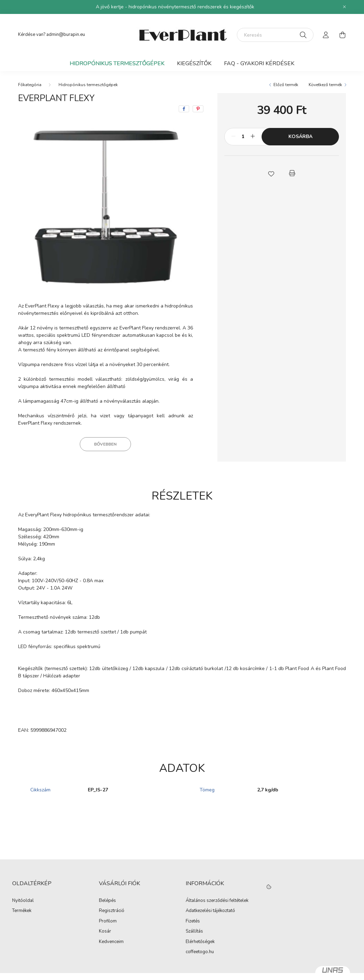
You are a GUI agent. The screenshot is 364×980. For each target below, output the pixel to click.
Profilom (108, 921)
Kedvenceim (111, 942)
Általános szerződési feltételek (217, 901)
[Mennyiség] (243, 137)
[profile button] (326, 35)
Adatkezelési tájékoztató (210, 911)
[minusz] (233, 137)
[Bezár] (344, 7)
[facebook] (184, 109)
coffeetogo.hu (200, 952)
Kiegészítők (194, 63)
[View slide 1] (80, 281)
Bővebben (105, 444)
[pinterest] (198, 109)
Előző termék (286, 85)
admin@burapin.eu (66, 35)
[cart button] (343, 35)
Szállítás (194, 932)
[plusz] (253, 137)
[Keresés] (275, 35)
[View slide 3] (102, 281)
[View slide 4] (110, 281)
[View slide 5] (118, 281)
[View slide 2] (93, 281)
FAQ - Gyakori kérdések (259, 63)
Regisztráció (112, 911)
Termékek (22, 911)
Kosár (105, 932)
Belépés (107, 901)
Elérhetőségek (200, 942)
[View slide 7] (135, 281)
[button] (271, 173)
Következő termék (325, 85)
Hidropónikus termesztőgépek (117, 63)
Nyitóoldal (23, 901)
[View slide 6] (127, 281)
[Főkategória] (30, 85)
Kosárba (300, 136)
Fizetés (193, 921)
